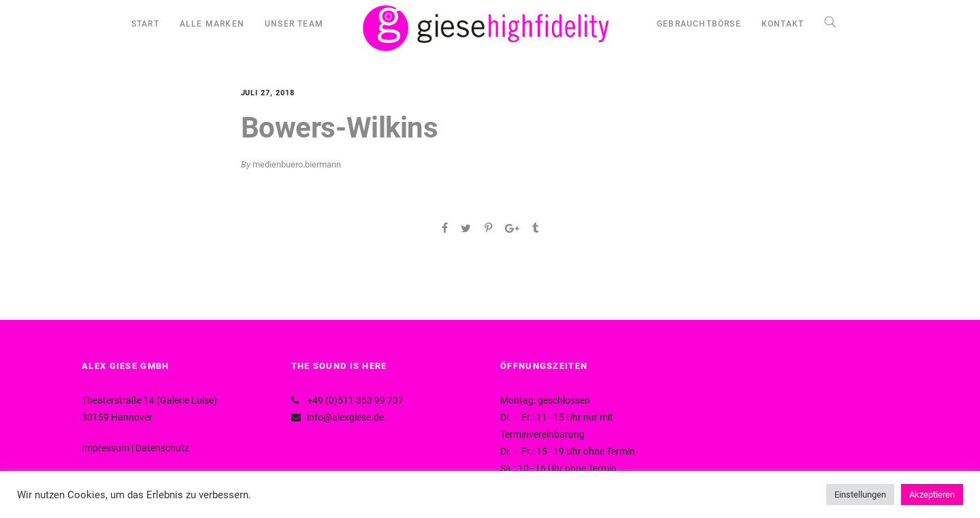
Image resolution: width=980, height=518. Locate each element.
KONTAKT (783, 24)
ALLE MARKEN (212, 24)
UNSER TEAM (294, 24)
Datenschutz (162, 448)
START (145, 24)
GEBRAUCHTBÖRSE (699, 24)
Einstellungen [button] (860, 495)
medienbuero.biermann (297, 164)
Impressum (105, 448)
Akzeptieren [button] (932, 495)
